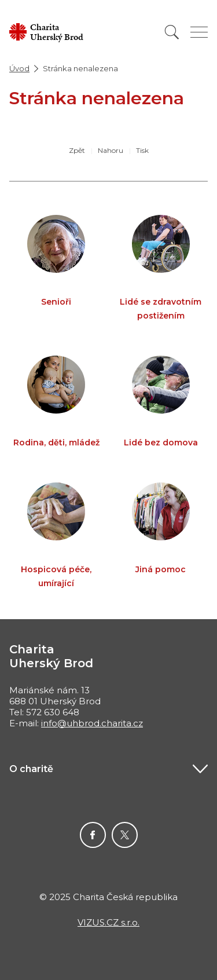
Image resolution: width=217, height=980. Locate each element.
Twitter (125, 835)
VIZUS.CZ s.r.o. (108, 922)
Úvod (19, 68)
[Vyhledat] (172, 32)
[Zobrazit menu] (199, 32)
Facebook (93, 835)
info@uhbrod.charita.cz (92, 723)
